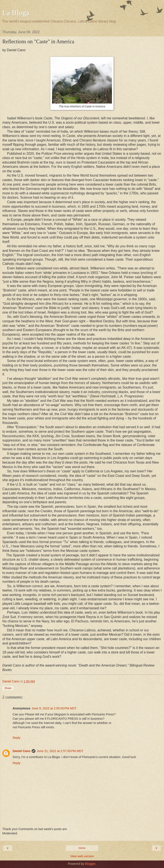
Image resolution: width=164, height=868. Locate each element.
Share (8, 688)
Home (82, 848)
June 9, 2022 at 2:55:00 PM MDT (54, 708)
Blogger (90, 864)
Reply (17, 738)
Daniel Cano (21, 751)
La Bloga (16, 13)
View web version (82, 856)
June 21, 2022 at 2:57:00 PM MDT (60, 751)
